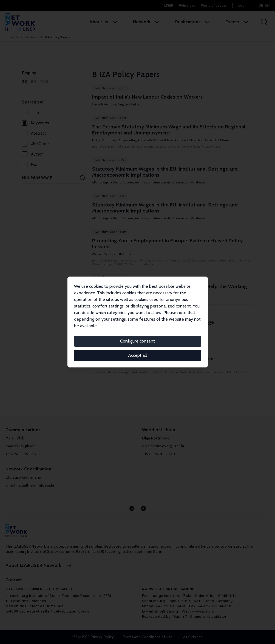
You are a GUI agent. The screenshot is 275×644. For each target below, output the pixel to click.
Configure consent (137, 341)
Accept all (137, 355)
